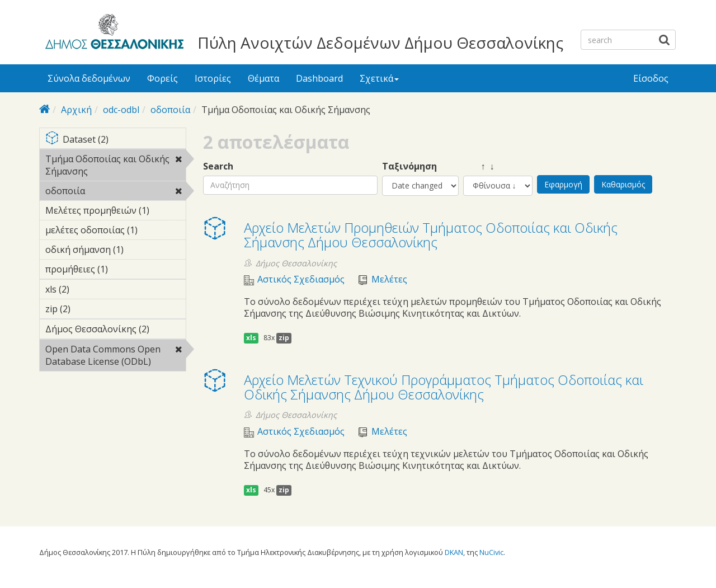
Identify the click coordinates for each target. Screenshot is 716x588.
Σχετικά (379, 78)
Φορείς (162, 78)
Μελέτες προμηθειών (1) (116, 212)
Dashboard (319, 78)
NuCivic (491, 552)
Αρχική (76, 110)
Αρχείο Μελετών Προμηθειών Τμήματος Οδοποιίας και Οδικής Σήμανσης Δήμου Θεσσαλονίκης (431, 235)
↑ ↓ (479, 166)
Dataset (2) (116, 140)
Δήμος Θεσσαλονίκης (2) (116, 331)
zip (284, 338)
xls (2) (87, 289)
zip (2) (88, 309)
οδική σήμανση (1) (116, 251)
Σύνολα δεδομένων (89, 78)
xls (251, 338)
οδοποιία (170, 110)
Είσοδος (651, 78)
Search (218, 166)
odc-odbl (121, 110)
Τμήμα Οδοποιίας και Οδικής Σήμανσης (116, 167)
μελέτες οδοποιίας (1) (116, 232)
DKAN (454, 552)
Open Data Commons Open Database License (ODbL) (116, 357)
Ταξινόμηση (409, 166)
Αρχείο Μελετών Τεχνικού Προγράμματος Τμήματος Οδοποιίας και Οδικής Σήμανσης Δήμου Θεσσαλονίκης (444, 387)
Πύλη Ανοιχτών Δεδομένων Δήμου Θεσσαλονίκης (380, 43)
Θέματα (263, 78)
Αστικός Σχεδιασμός (301, 279)
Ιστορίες (213, 78)
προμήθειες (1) (116, 271)
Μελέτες (389, 279)
